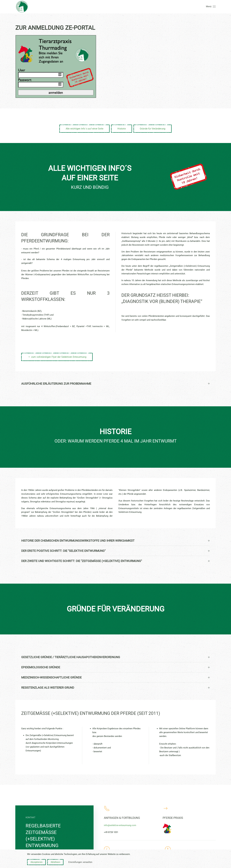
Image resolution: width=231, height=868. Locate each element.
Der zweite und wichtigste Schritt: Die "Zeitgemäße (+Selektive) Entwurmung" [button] (115, 561)
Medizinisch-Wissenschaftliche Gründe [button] (115, 677)
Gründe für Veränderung (153, 129)
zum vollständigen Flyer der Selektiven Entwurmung (57, 357)
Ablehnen (55, 862)
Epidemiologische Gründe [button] (115, 667)
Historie (122, 129)
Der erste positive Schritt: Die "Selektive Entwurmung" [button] (115, 551)
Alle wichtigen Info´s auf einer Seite (84, 129)
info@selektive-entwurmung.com (120, 825)
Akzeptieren (36, 862)
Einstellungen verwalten (80, 862)
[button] (211, 7)
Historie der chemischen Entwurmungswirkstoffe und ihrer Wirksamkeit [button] (115, 541)
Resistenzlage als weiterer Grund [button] (115, 688)
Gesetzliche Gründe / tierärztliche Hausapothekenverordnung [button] (115, 657)
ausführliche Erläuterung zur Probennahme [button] (115, 384)
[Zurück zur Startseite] (22, 7)
